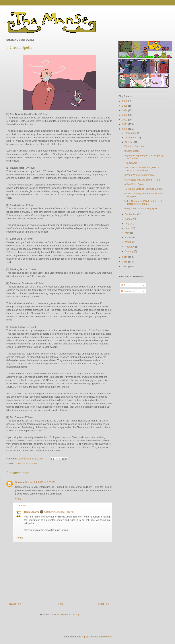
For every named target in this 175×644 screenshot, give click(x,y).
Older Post (104, 604)
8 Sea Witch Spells (134, 184)
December (131, 133)
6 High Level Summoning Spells (141, 209)
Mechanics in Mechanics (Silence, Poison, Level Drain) (142, 169)
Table (34, 464)
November (131, 138)
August (129, 219)
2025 (125, 106)
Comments (128, 291)
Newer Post (15, 604)
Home (60, 604)
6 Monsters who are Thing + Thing (142, 180)
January (130, 251)
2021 (125, 124)
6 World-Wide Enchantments (139, 175)
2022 (125, 120)
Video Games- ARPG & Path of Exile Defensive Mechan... (144, 203)
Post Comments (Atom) (66, 615)
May (128, 233)
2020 (125, 129)
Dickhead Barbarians (135, 146)
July (128, 224)
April (128, 237)
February (130, 247)
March (129, 242)
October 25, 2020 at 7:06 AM (40, 482)
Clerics (18, 464)
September (131, 214)
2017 (125, 266)
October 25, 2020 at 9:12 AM (59, 512)
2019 (125, 257)
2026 (125, 101)
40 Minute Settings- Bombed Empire (143, 189)
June (128, 228)
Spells (27, 464)
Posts (125, 285)
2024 (125, 110)
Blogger (108, 637)
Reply (18, 498)
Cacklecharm (31, 512)
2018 (125, 262)
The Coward (131, 163)
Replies (23, 505)
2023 (125, 115)
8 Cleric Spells (132, 151)
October (130, 142)
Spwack (20, 482)
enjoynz (86, 637)
